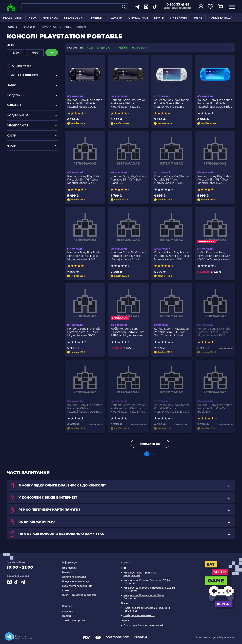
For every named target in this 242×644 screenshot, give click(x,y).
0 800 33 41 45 (178, 5)
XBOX (33, 18)
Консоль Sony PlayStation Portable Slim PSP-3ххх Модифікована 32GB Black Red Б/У (215, 180)
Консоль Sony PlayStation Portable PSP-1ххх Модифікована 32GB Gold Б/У (172, 408)
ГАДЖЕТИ (115, 18)
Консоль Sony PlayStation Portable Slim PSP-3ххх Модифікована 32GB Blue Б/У (215, 103)
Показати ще (150, 444)
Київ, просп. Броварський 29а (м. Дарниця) (144, 597)
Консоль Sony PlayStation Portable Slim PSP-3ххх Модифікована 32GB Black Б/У (85, 103)
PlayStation (29, 27)
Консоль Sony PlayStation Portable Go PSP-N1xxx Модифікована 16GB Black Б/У (85, 256)
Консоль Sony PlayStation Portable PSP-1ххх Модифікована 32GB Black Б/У (128, 103)
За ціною (105, 48)
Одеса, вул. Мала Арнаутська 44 (143, 625)
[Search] (124, 7)
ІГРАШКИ (95, 18)
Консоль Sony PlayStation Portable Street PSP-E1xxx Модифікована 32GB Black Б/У (172, 256)
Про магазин (70, 568)
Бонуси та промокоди (76, 581)
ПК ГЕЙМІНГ (179, 18)
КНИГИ (159, 18)
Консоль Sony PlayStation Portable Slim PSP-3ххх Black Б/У (128, 180)
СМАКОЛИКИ (138, 18)
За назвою (140, 48)
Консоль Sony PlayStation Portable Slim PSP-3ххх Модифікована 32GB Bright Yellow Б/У (128, 256)
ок (52, 53)
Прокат (67, 616)
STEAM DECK (73, 18)
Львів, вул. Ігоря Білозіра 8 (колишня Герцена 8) (147, 609)
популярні (75, 48)
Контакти (68, 591)
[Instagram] (10, 583)
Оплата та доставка (74, 577)
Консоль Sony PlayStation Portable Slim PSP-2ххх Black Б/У (215, 408)
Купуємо (67, 612)
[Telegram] (9, 636)
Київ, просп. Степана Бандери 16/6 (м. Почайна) (147, 582)
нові (90, 48)
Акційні (122, 48)
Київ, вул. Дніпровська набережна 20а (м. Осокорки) (149, 589)
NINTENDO (50, 18)
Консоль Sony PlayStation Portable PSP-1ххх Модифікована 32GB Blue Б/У (85, 408)
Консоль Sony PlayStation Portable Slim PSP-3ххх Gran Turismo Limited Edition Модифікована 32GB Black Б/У (172, 332)
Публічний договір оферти (79, 595)
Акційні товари (24, 66)
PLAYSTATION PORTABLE (56, 27)
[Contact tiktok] (17, 583)
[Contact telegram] (24, 583)
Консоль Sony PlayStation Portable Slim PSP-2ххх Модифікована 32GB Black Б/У (85, 180)
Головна (12, 27)
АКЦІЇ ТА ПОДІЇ (220, 18)
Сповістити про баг (74, 621)
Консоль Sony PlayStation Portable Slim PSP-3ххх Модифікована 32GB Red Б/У (128, 408)
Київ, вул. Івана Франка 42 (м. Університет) (142, 574)
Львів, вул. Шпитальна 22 (139, 616)
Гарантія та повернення (77, 586)
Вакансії (67, 572)
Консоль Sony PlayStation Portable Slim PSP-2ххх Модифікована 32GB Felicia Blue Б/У (85, 332)
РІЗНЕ (198, 18)
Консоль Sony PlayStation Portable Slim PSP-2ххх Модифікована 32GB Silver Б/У (172, 103)
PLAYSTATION (13, 18)
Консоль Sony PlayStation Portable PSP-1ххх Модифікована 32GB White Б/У (172, 180)
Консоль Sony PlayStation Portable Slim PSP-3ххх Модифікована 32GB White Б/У (215, 332)
